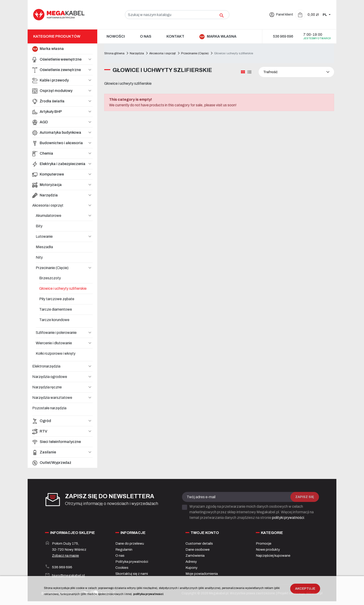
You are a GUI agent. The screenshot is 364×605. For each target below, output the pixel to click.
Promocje (264, 543)
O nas (120, 556)
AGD (40, 122)
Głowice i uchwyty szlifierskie (63, 288)
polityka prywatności (148, 594)
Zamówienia (195, 556)
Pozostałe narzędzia (49, 408)
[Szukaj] (177, 15)
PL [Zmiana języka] (325, 15)
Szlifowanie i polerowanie (56, 333)
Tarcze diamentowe (56, 309)
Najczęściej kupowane (273, 556)
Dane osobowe (198, 550)
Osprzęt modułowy (52, 91)
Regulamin (124, 550)
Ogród (42, 421)
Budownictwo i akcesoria (58, 143)
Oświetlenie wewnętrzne (57, 59)
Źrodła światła (48, 101)
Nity (39, 257)
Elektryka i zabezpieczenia (59, 164)
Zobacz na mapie (65, 556)
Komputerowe (48, 174)
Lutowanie (44, 236)
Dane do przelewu (130, 543)
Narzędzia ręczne (47, 387)
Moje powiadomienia (202, 574)
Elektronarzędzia (46, 366)
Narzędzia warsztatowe (52, 398)
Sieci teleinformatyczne (57, 442)
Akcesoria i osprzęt (48, 205)
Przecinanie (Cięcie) (52, 268)
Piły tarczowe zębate (57, 299)
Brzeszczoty (50, 278)
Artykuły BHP (47, 112)
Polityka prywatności (132, 562)
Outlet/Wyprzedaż (52, 463)
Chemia (43, 153)
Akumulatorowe (49, 216)
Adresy (191, 562)
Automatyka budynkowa (57, 133)
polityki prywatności (288, 518)
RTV (40, 431)
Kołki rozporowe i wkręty (56, 353)
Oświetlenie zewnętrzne (57, 70)
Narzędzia (45, 195)
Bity (39, 226)
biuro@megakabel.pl (68, 576)
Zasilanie (44, 452)
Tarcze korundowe (54, 320)
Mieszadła (44, 247)
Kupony (192, 568)
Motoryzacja (47, 185)
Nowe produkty (268, 550)
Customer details (199, 543)
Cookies (122, 568)
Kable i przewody (50, 80)
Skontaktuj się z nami (132, 574)
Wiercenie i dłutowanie (54, 343)
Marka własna (48, 49)
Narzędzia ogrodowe (50, 377)
